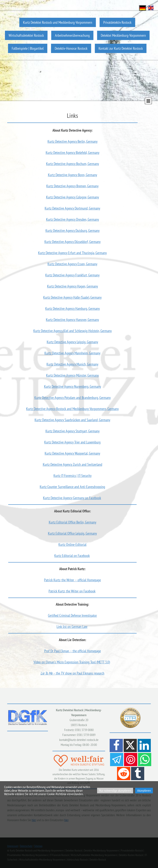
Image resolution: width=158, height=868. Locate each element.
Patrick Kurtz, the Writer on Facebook (72, 591)
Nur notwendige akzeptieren (115, 790)
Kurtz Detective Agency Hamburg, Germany (73, 308)
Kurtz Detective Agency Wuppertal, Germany (72, 453)
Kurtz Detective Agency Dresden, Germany (73, 219)
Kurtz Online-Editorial (72, 544)
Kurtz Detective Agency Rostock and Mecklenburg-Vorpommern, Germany (72, 409)
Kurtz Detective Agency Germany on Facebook (72, 498)
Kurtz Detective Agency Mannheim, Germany (72, 353)
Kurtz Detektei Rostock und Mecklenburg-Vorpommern (58, 22)
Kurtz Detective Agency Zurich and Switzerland (73, 464)
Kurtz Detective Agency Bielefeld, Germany (73, 153)
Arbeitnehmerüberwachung (72, 35)
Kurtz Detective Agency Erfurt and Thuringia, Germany (72, 253)
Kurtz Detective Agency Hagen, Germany (73, 286)
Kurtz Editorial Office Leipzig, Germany (72, 533)
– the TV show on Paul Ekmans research (72, 673)
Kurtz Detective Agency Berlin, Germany (73, 141)
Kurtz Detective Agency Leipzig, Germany (72, 342)
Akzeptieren (144, 790)
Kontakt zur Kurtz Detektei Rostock (121, 48)
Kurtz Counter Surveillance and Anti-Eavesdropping (72, 487)
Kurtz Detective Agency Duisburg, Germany (73, 231)
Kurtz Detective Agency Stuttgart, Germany (73, 431)
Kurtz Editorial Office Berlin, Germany (73, 522)
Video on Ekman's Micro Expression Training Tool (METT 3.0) (72, 662)
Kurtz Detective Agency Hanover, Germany (72, 320)
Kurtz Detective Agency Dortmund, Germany (72, 208)
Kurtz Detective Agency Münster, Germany (72, 375)
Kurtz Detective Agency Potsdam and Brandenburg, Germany (73, 398)
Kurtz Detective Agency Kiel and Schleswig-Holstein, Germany (73, 331)
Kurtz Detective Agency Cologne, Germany (73, 197)
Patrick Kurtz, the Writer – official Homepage (72, 580)
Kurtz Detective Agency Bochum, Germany (73, 164)
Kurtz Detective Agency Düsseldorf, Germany (73, 242)
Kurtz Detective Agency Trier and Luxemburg (72, 442)
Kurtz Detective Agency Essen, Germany (72, 264)
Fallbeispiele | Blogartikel (28, 48)
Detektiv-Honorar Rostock (71, 48)
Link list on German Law (72, 627)
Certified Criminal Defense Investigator (72, 615)
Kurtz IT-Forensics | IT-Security (73, 476)
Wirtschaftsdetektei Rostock (26, 35)
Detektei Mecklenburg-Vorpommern (123, 35)
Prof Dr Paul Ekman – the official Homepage (73, 651)
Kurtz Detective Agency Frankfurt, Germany (72, 275)
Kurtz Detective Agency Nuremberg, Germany (73, 386)
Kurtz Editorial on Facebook (72, 556)
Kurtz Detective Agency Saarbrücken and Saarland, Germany (72, 420)
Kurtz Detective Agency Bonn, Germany (73, 175)
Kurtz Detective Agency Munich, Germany (72, 364)
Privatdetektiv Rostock (117, 22)
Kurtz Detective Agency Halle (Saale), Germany (72, 297)
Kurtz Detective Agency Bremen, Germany (72, 186)
